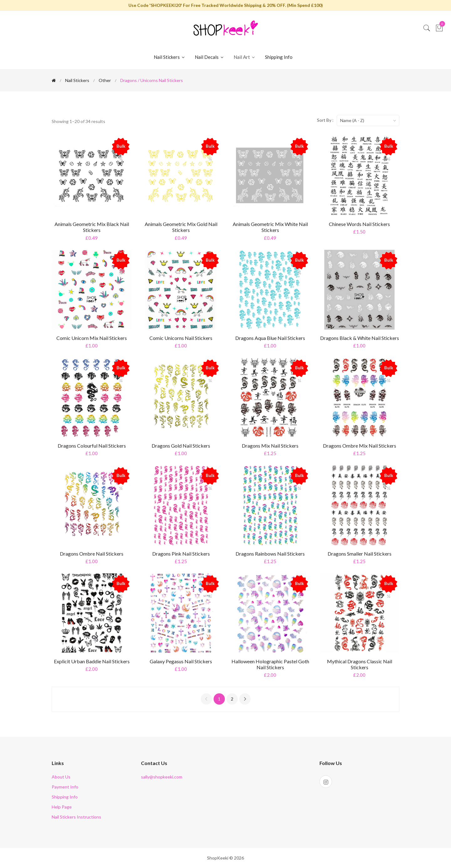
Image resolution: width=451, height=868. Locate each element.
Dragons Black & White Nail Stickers (360, 338)
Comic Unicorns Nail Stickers (181, 338)
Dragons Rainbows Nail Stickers (270, 554)
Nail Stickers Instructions (76, 817)
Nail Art (245, 57)
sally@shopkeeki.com (162, 777)
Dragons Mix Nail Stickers (270, 446)
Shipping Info (279, 57)
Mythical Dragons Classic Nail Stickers (360, 664)
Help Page (62, 807)
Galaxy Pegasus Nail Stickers (181, 661)
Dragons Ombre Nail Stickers (92, 554)
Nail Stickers (170, 57)
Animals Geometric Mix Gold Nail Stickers (181, 227)
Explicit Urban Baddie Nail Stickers (92, 661)
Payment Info (65, 787)
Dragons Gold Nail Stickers (181, 446)
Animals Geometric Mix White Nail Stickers (270, 227)
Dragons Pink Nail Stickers (181, 554)
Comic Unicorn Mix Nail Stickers (92, 338)
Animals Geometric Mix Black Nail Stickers (92, 227)
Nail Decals (210, 57)
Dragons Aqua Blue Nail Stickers (270, 338)
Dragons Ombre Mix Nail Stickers (360, 446)
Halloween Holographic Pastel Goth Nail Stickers (270, 664)
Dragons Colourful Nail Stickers (92, 446)
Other (105, 80)
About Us (61, 777)
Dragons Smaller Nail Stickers (360, 554)
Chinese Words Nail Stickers (359, 224)
